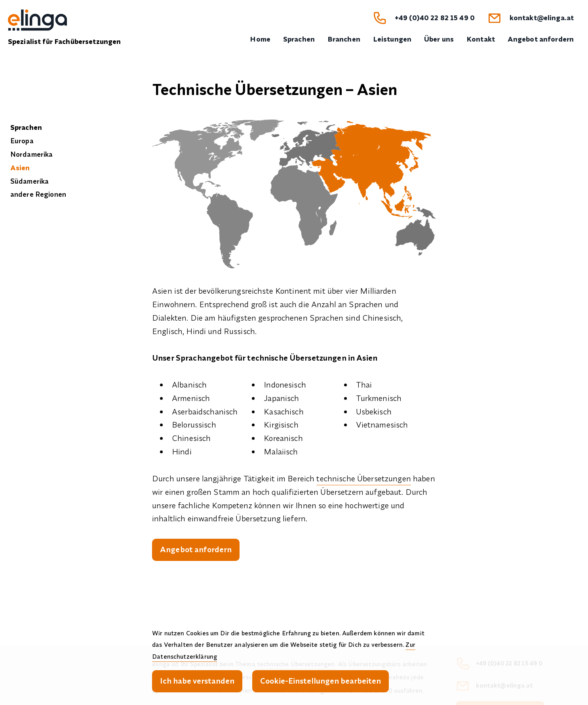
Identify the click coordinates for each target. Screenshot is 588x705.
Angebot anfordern (196, 549)
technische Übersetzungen (363, 478)
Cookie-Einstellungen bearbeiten (321, 681)
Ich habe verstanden (197, 681)
